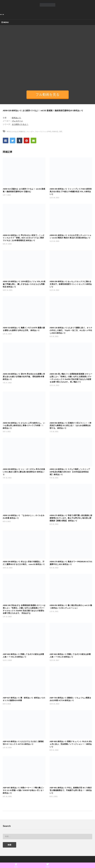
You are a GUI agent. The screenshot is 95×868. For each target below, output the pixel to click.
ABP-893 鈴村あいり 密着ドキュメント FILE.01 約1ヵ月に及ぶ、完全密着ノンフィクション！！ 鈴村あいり (71, 744)
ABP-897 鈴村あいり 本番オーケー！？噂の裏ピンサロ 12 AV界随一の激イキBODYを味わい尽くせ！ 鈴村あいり (24, 790)
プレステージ (17, 121)
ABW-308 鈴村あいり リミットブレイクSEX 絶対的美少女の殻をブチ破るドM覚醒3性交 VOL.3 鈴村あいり (71, 192)
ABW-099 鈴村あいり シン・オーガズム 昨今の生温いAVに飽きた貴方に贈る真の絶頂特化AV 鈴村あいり (24, 472)
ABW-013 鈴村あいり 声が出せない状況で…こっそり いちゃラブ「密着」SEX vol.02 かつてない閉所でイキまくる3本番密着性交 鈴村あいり (24, 238)
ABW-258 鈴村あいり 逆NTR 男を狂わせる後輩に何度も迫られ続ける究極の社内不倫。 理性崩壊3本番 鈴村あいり (24, 377)
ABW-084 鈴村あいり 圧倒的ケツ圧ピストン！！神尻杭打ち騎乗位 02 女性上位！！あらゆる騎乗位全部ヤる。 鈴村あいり (70, 426)
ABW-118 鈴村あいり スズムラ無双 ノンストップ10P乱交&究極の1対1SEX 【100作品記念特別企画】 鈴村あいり (70, 472)
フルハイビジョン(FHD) (43, 132)
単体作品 (55, 132)
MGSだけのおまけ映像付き (16, 132)
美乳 (61, 132)
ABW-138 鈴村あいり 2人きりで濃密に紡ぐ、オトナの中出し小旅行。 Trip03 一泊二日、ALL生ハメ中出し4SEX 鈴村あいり (71, 330)
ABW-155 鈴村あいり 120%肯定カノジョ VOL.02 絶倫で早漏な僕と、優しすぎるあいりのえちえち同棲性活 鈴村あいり (24, 284)
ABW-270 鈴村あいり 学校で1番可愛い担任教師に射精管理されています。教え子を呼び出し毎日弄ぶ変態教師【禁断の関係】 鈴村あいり (71, 518)
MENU (5, 22)
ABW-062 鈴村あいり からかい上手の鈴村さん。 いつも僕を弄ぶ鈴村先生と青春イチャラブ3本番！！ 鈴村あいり (24, 426)
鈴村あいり (16, 118)
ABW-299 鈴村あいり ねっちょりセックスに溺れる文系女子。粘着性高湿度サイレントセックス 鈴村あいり (71, 284)
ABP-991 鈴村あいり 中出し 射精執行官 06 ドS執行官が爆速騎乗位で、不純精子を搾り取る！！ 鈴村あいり (71, 790)
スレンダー (30, 132)
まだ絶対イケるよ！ (20, 124)
